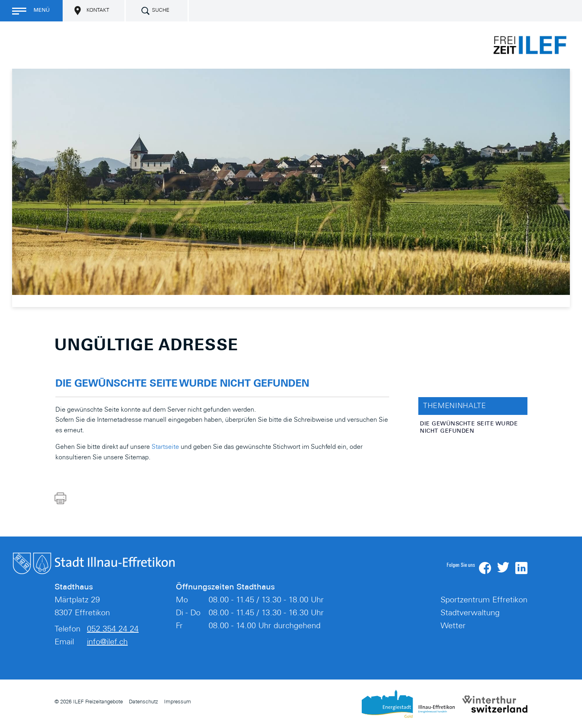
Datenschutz (143, 702)
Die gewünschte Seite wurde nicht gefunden (469, 428)
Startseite (165, 447)
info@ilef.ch (107, 643)
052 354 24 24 (113, 630)
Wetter (453, 627)
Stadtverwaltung (470, 614)
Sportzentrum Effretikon (484, 601)
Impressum (178, 702)
